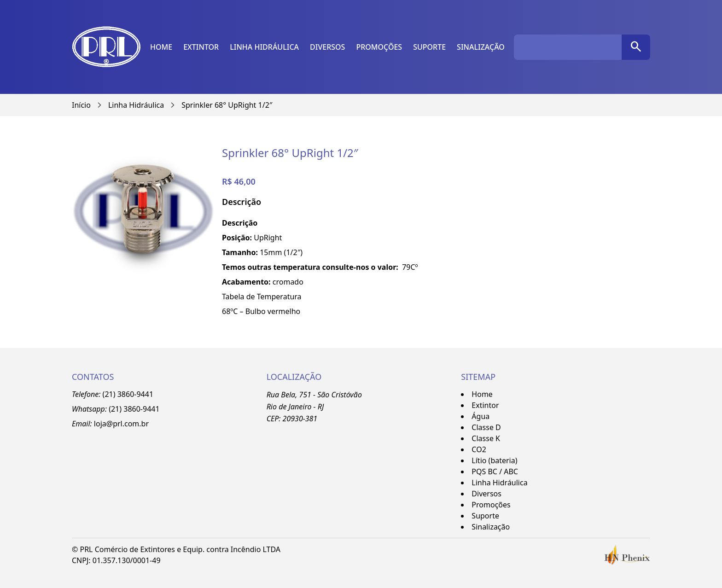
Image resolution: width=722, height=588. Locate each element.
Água (480, 416)
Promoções (379, 47)
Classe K (486, 438)
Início (81, 105)
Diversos (327, 47)
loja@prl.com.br (121, 424)
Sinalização (481, 47)
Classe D (486, 427)
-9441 (150, 409)
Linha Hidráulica (264, 47)
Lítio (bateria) (494, 460)
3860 (132, 409)
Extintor (201, 47)
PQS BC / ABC (495, 472)
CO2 (479, 449)
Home (161, 47)
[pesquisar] (636, 47)
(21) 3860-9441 (128, 394)
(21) (116, 409)
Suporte (429, 47)
